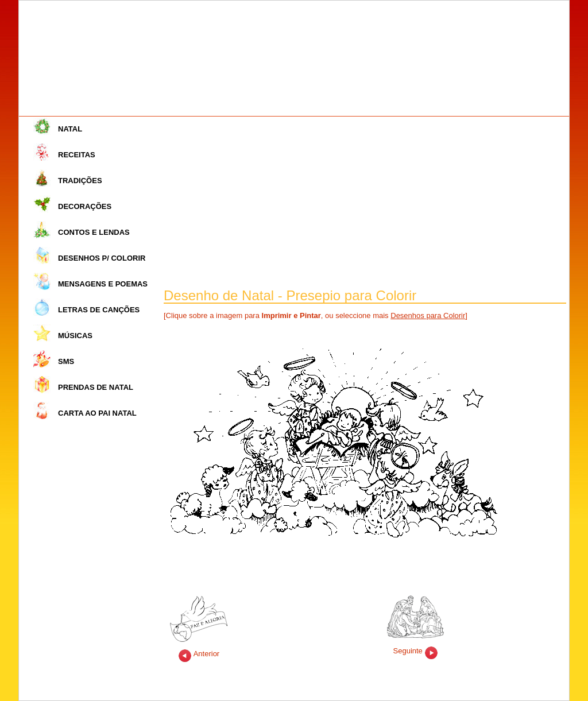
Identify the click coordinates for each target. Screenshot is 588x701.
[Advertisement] (365, 203)
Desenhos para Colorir (428, 315)
